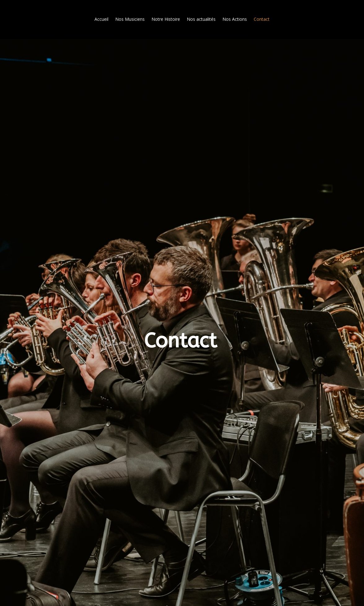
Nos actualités (201, 19)
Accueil (101, 19)
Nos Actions (235, 19)
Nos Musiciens (130, 19)
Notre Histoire (166, 19)
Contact (262, 19)
